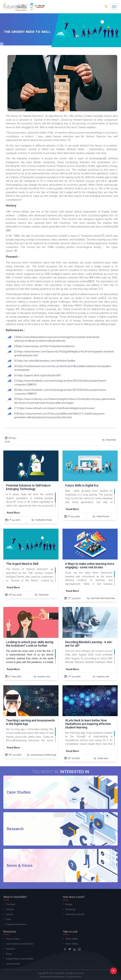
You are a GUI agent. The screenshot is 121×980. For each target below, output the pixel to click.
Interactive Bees (74, 977)
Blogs (9, 954)
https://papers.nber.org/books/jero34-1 (39, 375)
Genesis (10, 909)
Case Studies (19, 792)
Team (8, 919)
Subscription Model (75, 914)
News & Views (20, 866)
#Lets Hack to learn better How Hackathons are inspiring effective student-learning (88, 724)
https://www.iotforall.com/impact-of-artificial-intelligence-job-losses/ (56, 408)
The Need (10, 904)
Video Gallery (72, 939)
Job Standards (13, 964)
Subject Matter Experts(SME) (20, 959)
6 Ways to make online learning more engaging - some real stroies (90, 566)
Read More (13, 513)
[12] (16, 414)
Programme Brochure (16, 924)
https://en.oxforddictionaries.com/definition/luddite (46, 361)
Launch (9, 914)
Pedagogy (70, 909)
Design (69, 904)
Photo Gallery (72, 944)
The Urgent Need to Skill (22, 564)
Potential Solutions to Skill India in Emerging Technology (28, 487)
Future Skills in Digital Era (82, 486)
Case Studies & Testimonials (20, 944)
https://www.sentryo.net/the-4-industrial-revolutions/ (46, 346)
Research (15, 829)
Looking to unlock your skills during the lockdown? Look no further (30, 644)
